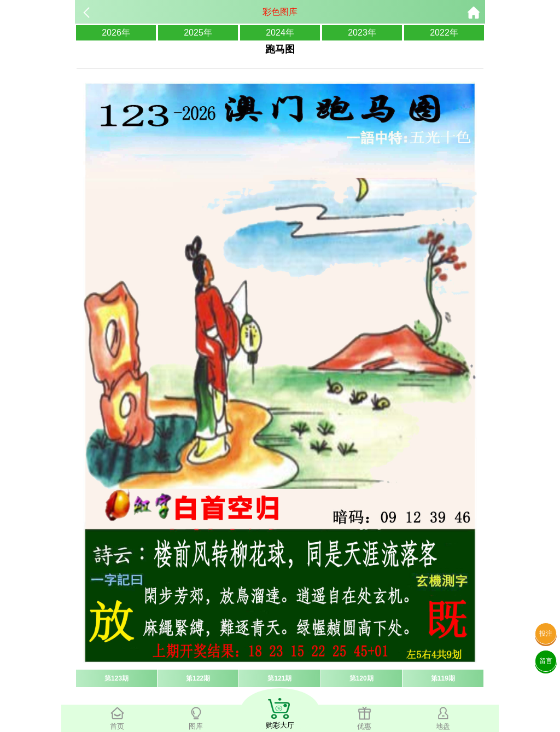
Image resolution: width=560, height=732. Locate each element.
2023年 (362, 33)
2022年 (444, 33)
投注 (546, 634)
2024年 (280, 33)
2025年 (198, 33)
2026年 (116, 33)
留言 (546, 661)
